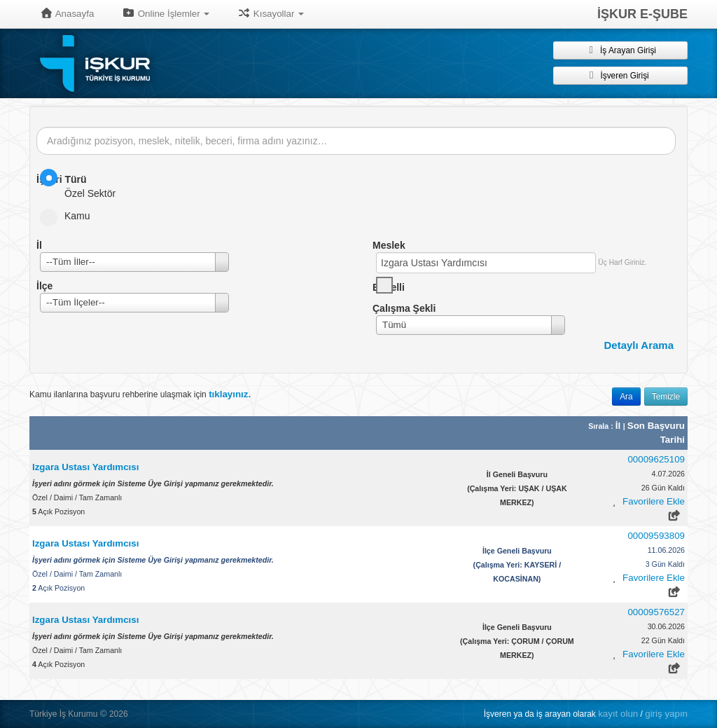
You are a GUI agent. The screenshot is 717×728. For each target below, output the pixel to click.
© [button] (104, 714)
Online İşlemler (166, 13)
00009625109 (656, 459)
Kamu (70, 216)
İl (619, 426)
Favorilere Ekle (654, 501)
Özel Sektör (82, 184)
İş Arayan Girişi (620, 50)
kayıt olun (618, 714)
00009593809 (656, 536)
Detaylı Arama (639, 345)
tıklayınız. (230, 394)
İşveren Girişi (620, 75)
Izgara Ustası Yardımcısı (85, 467)
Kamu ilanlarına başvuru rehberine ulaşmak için (140, 394)
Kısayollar (271, 13)
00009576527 (656, 612)
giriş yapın (666, 714)
